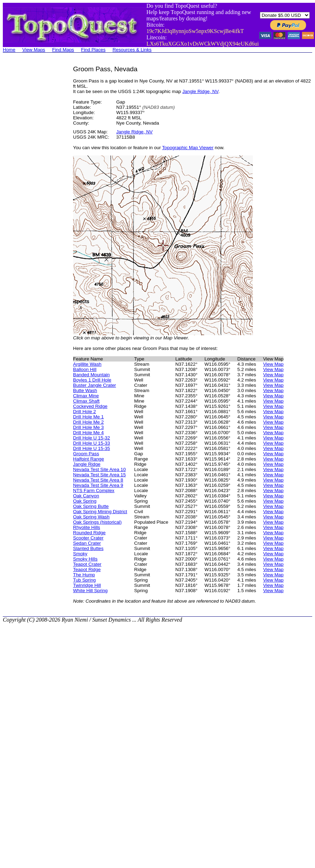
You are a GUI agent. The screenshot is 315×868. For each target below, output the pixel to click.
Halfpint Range (88, 459)
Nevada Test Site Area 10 (99, 469)
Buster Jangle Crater (94, 385)
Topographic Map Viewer (188, 148)
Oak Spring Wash (91, 517)
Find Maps (63, 50)
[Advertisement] (31, 171)
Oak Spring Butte (91, 506)
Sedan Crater (87, 543)
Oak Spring (85, 501)
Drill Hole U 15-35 (91, 448)
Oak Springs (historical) (97, 522)
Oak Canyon (86, 496)
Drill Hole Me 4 (88, 433)
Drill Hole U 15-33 (91, 443)
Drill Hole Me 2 (88, 422)
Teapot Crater (87, 564)
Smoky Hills (85, 559)
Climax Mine (86, 396)
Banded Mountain (91, 375)
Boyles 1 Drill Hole (92, 380)
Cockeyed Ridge (90, 406)
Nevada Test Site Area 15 (99, 475)
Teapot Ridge (87, 569)
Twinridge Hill (87, 585)
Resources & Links (132, 50)
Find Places (93, 50)
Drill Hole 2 (84, 412)
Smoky (80, 554)
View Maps (34, 50)
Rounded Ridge (89, 533)
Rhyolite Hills (87, 527)
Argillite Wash (87, 364)
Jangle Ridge (87, 464)
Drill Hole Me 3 (88, 427)
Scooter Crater (88, 538)
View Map (273, 364)
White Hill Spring (90, 591)
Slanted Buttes (88, 548)
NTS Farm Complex (94, 491)
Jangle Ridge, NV (200, 91)
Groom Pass (86, 454)
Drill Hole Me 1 (88, 417)
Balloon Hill (85, 369)
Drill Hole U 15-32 (91, 438)
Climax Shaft (86, 401)
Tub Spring (84, 580)
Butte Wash (85, 390)
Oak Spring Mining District (100, 512)
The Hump (84, 575)
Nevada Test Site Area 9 (98, 485)
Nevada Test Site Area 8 (98, 480)
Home (9, 50)
